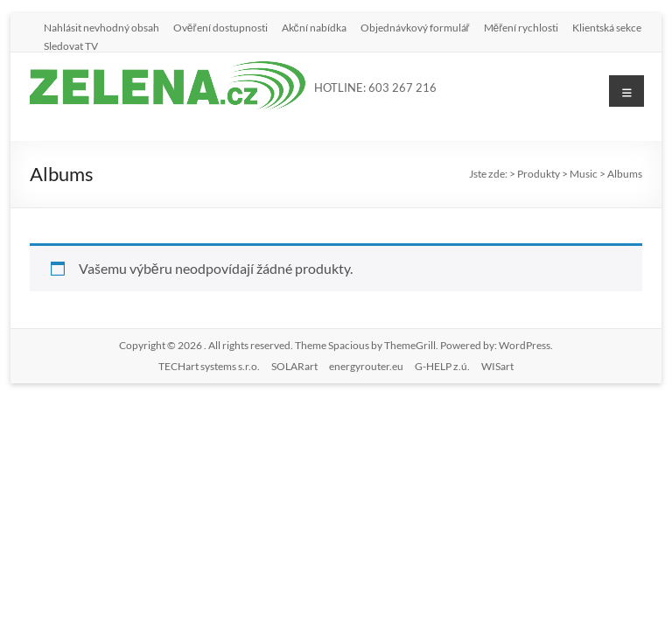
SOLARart (294, 366)
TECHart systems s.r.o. (209, 366)
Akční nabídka (314, 27)
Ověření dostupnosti (220, 27)
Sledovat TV (71, 45)
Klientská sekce (607, 27)
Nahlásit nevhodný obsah (101, 27)
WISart (497, 366)
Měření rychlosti (521, 27)
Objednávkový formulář (415, 27)
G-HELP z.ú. (442, 366)
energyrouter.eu (366, 366)
